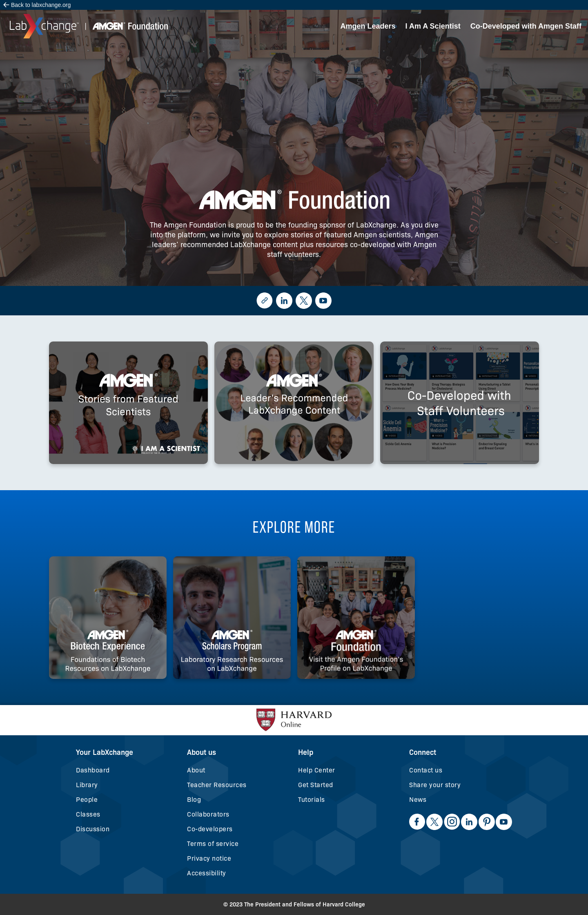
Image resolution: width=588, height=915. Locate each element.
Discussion (93, 829)
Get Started (316, 785)
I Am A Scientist (433, 26)
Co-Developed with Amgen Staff (526, 26)
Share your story (435, 785)
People (87, 800)
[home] (89, 26)
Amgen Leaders (368, 26)
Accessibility (207, 873)
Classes (88, 814)
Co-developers (210, 829)
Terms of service (213, 844)
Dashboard (93, 770)
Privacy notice (209, 858)
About (196, 770)
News (418, 800)
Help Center (317, 770)
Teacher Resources (217, 785)
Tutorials (312, 800)
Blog (194, 800)
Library (87, 785)
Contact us (426, 770)
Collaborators (208, 814)
